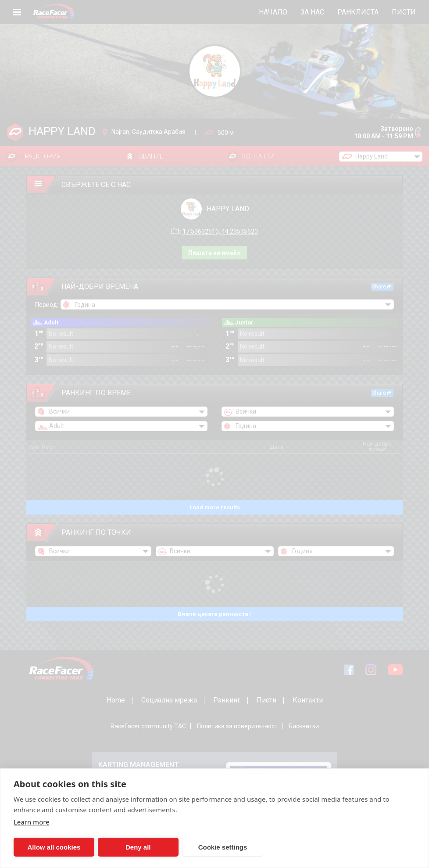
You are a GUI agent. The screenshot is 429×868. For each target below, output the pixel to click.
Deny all (136, 847)
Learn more (32, 822)
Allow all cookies (53, 847)
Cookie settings (219, 847)
